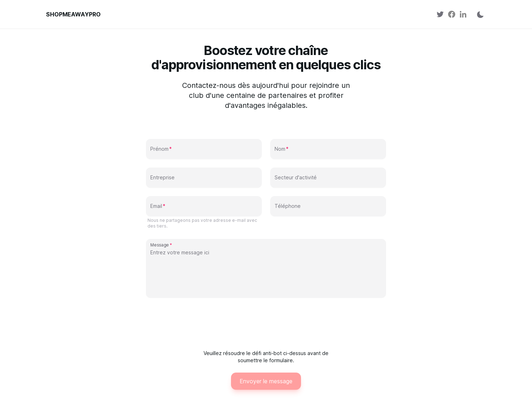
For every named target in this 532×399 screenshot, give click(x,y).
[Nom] (328, 152)
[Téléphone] (328, 209)
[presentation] (266, 323)
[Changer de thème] (478, 14)
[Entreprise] (204, 180)
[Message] (266, 272)
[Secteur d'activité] (328, 180)
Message (160, 245)
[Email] (204, 209)
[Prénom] (204, 152)
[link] (440, 14)
